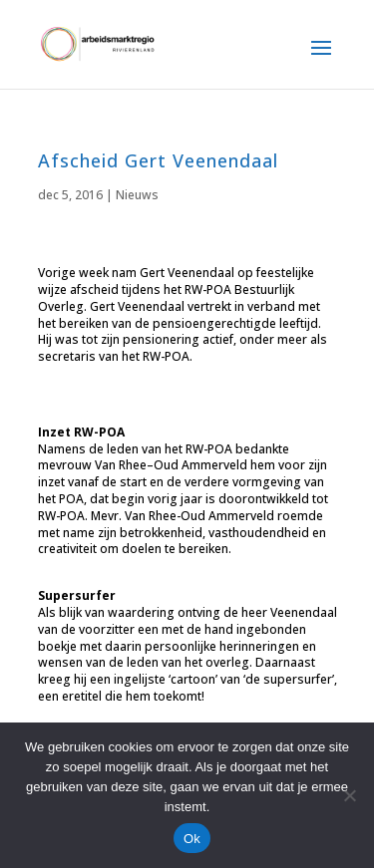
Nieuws (137, 195)
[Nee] (349, 795)
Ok (192, 839)
